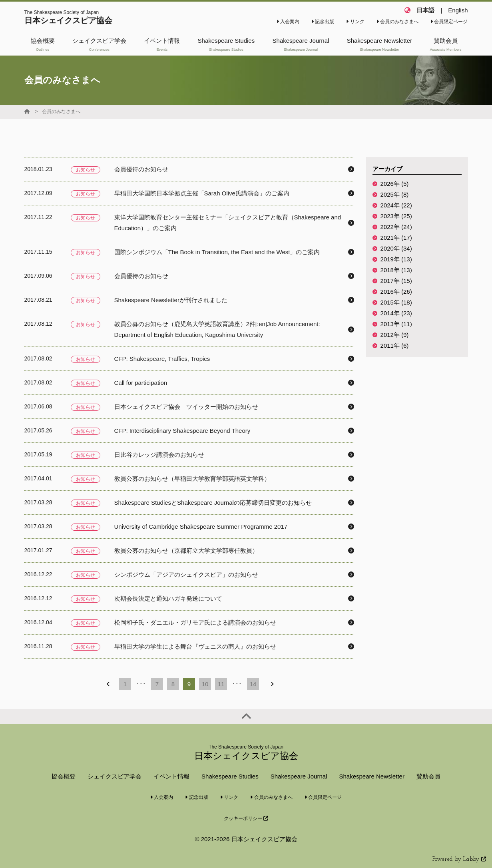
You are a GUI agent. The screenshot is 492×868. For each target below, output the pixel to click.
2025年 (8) (395, 194)
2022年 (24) (396, 227)
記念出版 (323, 22)
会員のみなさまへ (397, 22)
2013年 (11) (396, 324)
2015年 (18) (396, 302)
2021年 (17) (396, 238)
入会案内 (288, 22)
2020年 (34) (396, 248)
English (458, 10)
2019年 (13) (396, 259)
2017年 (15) (396, 281)
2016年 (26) (396, 292)
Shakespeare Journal (299, 776)
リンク (355, 22)
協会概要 (64, 776)
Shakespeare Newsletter (371, 776)
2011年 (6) (395, 345)
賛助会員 (428, 776)
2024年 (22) (396, 205)
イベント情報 (171, 776)
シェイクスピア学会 (115, 776)
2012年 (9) (395, 335)
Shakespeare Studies (230, 776)
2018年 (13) (396, 270)
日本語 (425, 10)
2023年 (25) (396, 216)
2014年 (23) (396, 313)
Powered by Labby (459, 859)
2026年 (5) (395, 184)
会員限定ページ (449, 22)
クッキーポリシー (246, 818)
